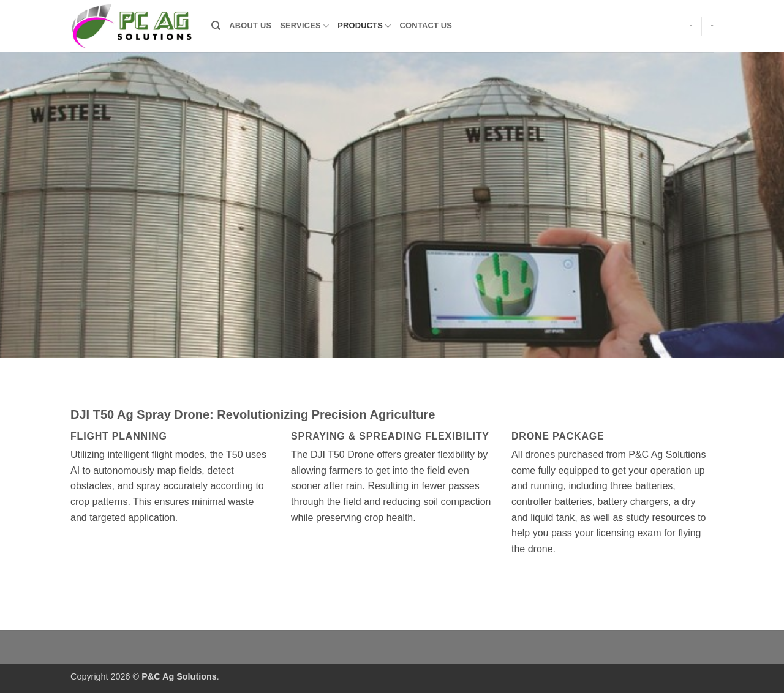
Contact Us (426, 25)
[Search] (216, 26)
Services (304, 26)
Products (364, 26)
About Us (250, 25)
